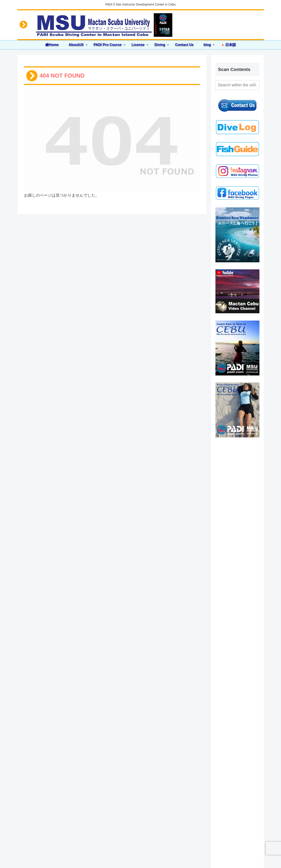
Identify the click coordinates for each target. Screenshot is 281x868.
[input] (237, 85)
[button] (255, 85)
